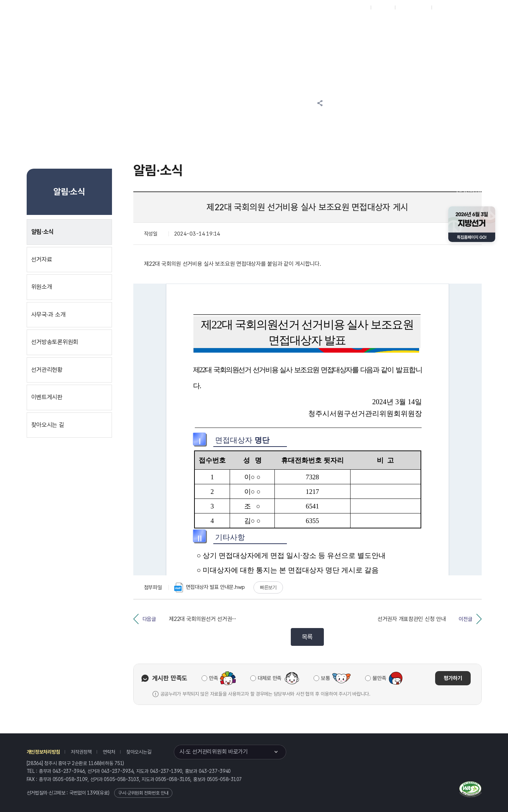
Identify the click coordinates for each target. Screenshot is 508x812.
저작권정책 (81, 752)
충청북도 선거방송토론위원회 (318, 25)
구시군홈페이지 (413, 7)
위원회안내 (264, 25)
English (443, 7)
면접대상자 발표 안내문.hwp (210, 587)
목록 (307, 637)
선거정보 (194, 25)
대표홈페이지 (355, 7)
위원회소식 (153, 25)
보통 (325, 678)
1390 (93, 793)
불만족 (379, 678)
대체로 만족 (270, 678)
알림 (229, 25)
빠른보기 (268, 587)
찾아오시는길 (139, 752)
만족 (213, 678)
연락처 (109, 752)
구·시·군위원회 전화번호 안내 (143, 793)
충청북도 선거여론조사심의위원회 (385, 25)
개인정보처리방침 (43, 752)
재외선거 (383, 7)
